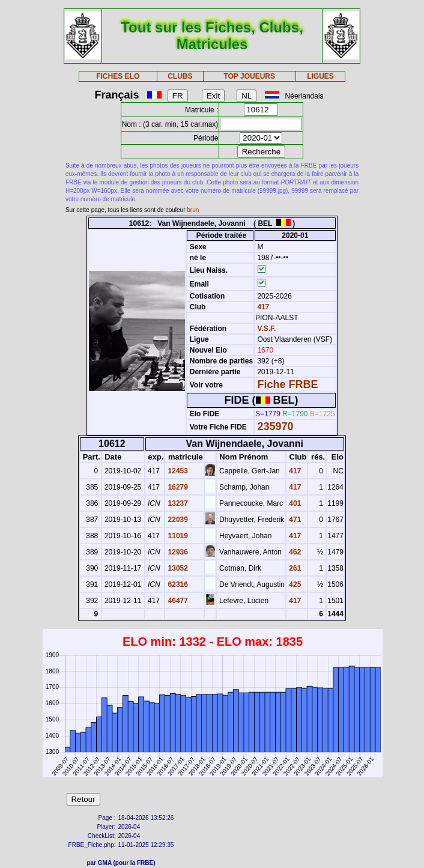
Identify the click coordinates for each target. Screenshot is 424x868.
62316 (177, 584)
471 (294, 520)
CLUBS (180, 76)
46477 (177, 601)
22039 (177, 520)
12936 (177, 552)
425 (294, 584)
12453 (177, 471)
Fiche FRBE (287, 384)
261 (294, 568)
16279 (177, 487)
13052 (177, 568)
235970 (275, 426)
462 (294, 552)
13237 (177, 503)
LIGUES (320, 76)
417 (262, 307)
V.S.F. (266, 329)
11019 (177, 536)
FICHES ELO (118, 76)
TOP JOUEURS (249, 76)
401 (294, 503)
